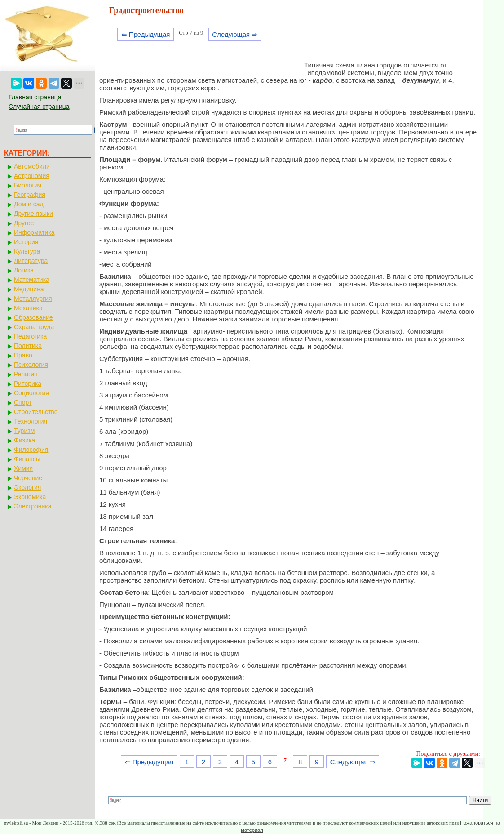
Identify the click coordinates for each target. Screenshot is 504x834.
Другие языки (33, 214)
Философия (31, 450)
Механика (28, 308)
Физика (24, 440)
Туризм (24, 431)
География (30, 195)
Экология (27, 487)
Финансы (27, 459)
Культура (27, 251)
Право (23, 355)
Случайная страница (39, 107)
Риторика (28, 384)
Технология (31, 421)
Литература (31, 261)
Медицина (29, 289)
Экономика (30, 497)
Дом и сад (29, 204)
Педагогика (30, 336)
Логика (24, 270)
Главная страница (35, 97)
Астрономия (32, 176)
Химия (23, 468)
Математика (32, 280)
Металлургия (33, 299)
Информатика (34, 232)
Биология (28, 185)
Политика (28, 346)
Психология (31, 365)
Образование (33, 317)
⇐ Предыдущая (146, 34)
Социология (31, 393)
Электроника (33, 506)
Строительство (36, 412)
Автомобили (32, 166)
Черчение (28, 478)
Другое (24, 223)
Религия (26, 374)
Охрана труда (34, 327)
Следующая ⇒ (235, 34)
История (26, 242)
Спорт (23, 402)
